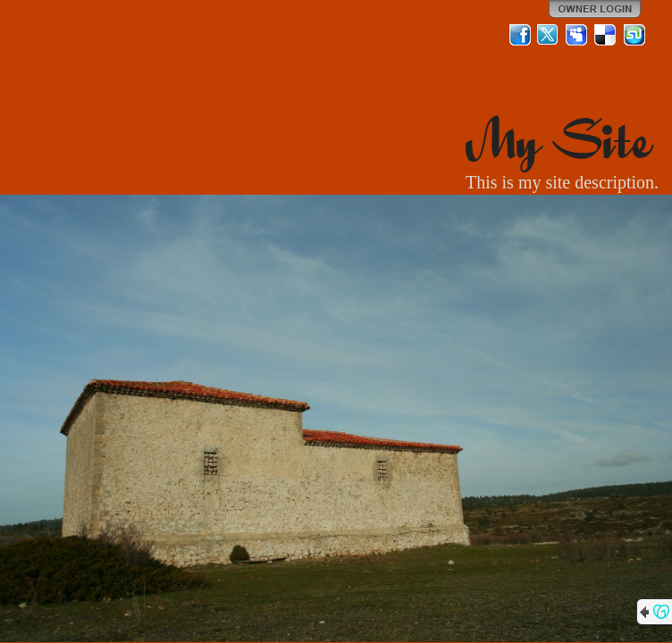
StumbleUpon (634, 35)
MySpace (577, 35)
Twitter (549, 35)
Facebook (520, 35)
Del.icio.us (606, 35)
